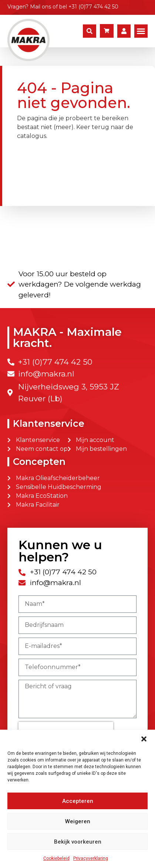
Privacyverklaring (91, 858)
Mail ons (41, 7)
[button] (144, 739)
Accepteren (78, 801)
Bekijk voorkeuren (78, 842)
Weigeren (78, 821)
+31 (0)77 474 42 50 (93, 7)
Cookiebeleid (56, 858)
